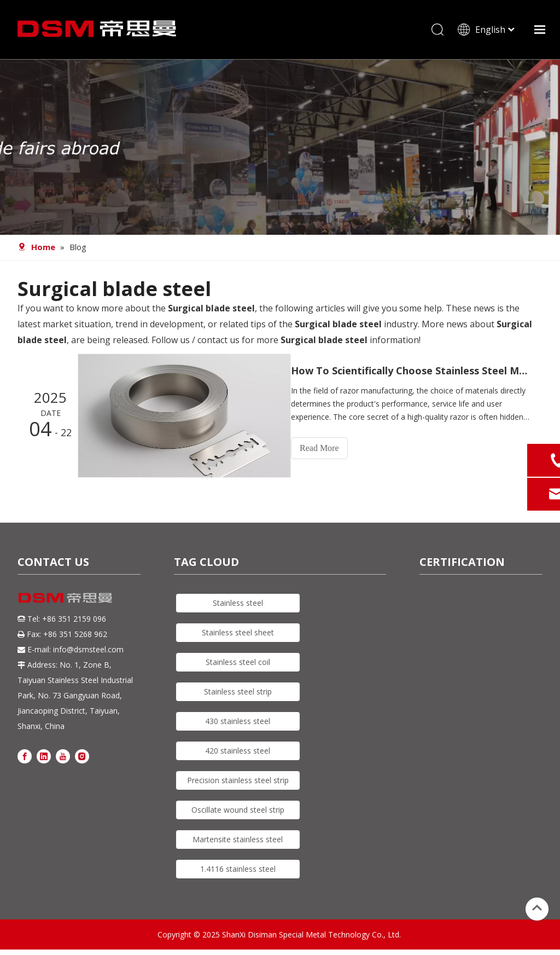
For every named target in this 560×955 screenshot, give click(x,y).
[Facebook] (25, 756)
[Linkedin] (44, 756)
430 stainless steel (238, 721)
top (537, 908)
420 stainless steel (238, 751)
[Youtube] (63, 756)
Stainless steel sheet (238, 632)
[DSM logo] (65, 597)
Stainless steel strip (238, 691)
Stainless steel (238, 603)
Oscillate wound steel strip (238, 810)
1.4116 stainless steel (238, 869)
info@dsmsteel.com (88, 650)
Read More (329, 448)
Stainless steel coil (238, 662)
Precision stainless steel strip (238, 780)
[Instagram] (82, 756)
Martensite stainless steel (238, 839)
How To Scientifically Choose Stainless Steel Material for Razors (416, 371)
